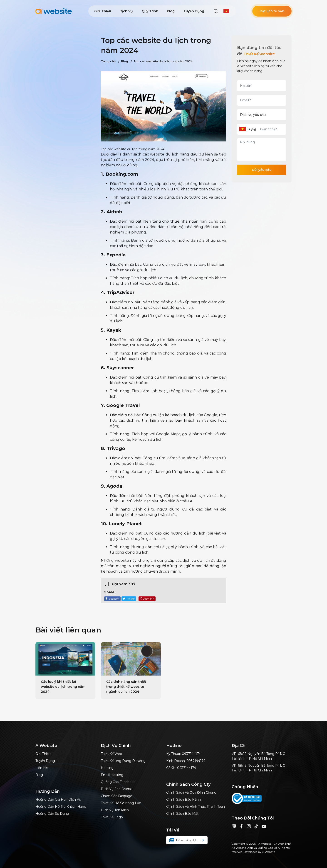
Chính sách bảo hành (183, 800)
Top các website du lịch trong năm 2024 (162, 61)
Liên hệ (42, 768)
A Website (269, 852)
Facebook (112, 599)
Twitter (129, 599)
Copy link (147, 599)
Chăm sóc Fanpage (116, 796)
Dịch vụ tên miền (115, 810)
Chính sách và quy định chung (191, 793)
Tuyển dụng (194, 11)
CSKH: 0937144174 (181, 768)
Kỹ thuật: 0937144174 (183, 754)
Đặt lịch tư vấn (272, 11)
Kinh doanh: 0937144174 (186, 761)
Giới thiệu (103, 11)
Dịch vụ (126, 11)
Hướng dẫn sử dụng (52, 814)
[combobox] (243, 129)
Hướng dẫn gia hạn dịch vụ (58, 800)
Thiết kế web (111, 754)
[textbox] (243, 129)
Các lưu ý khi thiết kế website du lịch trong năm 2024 (63, 687)
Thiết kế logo (112, 817)
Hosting (107, 768)
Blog (171, 11)
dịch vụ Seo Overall (116, 789)
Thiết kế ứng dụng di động (123, 761)
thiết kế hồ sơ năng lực (121, 803)
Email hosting (112, 775)
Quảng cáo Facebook (118, 782)
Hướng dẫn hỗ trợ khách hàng (61, 807)
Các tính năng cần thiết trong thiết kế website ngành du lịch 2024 (126, 687)
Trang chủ (108, 61)
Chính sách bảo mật (182, 814)
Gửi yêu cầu (262, 170)
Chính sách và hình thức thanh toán (196, 807)
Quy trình (150, 11)
